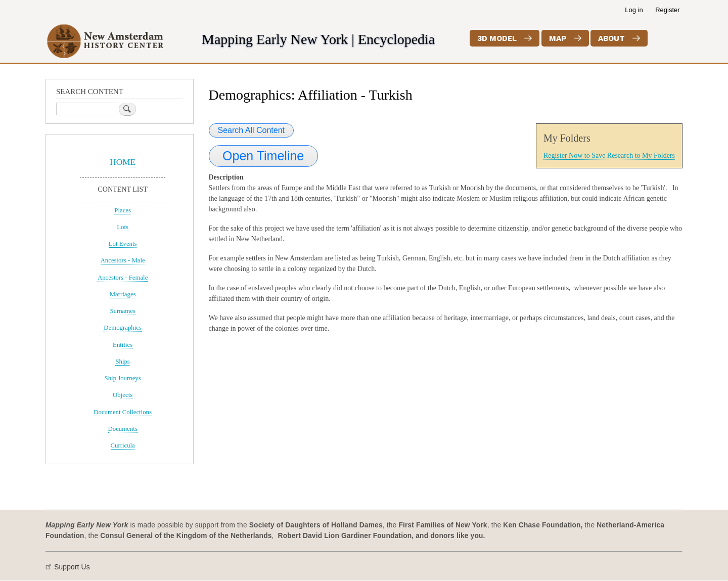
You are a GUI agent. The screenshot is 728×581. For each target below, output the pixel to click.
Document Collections (123, 412)
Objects (123, 395)
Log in (634, 10)
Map (558, 38)
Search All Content (252, 130)
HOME (123, 162)
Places (123, 210)
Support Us (72, 567)
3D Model (497, 38)
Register (667, 10)
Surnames (122, 311)
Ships (122, 362)
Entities (123, 345)
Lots (123, 227)
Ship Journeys (123, 378)
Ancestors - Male (123, 260)
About (611, 38)
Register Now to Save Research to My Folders (609, 155)
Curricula (123, 445)
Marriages (123, 294)
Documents (123, 429)
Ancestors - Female (123, 278)
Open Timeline (263, 156)
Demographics (123, 328)
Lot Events (123, 244)
